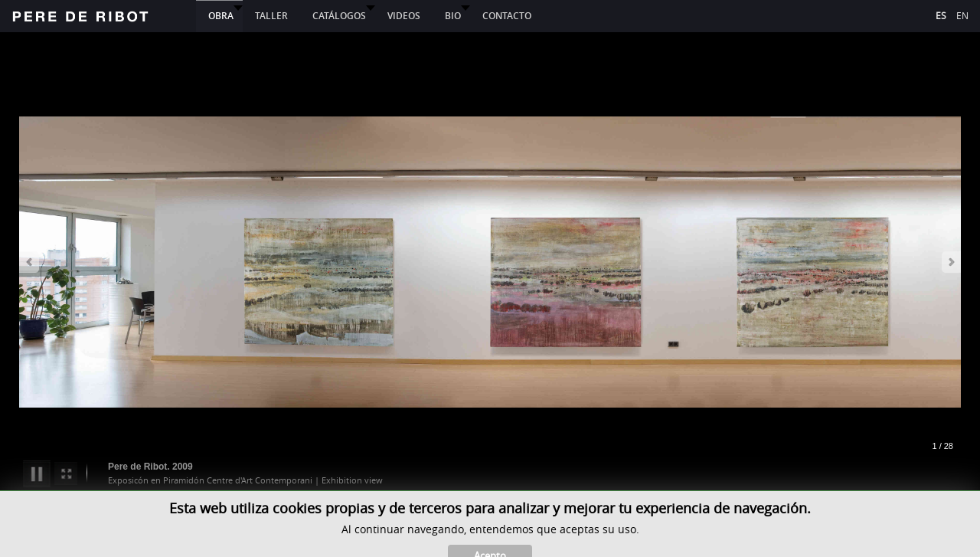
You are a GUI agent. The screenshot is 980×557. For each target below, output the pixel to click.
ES (942, 15)
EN (962, 15)
